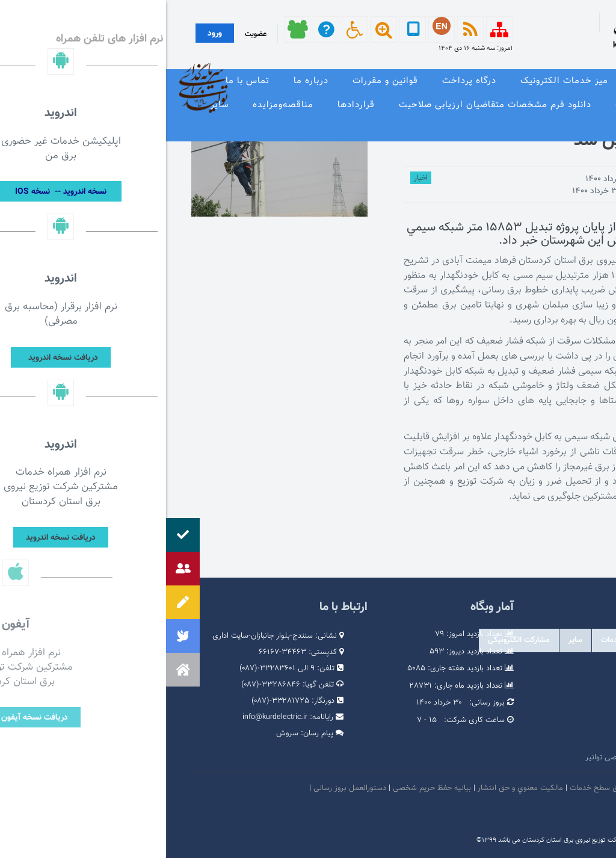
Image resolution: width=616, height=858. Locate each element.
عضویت (90, 34)
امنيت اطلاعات (512, 788)
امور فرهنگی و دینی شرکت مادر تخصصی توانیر (493, 758)
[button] (17, 670)
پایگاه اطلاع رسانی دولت (530, 721)
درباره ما (145, 81)
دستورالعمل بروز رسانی (184, 788)
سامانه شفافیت (567, 811)
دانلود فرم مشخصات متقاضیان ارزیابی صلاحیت (329, 105)
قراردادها (190, 105)
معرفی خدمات (495, 81)
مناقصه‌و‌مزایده (117, 105)
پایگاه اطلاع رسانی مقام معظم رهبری (509, 703)
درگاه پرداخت (303, 81)
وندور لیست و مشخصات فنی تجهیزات (526, 105)
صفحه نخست (576, 81)
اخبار (255, 178)
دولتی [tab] (573, 640)
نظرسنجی (584, 129)
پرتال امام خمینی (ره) (534, 685)
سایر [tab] (409, 640)
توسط (551, 179)
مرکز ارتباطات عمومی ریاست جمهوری (509, 667)
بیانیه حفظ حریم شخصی (266, 788)
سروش (121, 733)
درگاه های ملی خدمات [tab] (470, 640)
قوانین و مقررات (219, 81)
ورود (49, 34)
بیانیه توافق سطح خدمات (443, 788)
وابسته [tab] (534, 640)
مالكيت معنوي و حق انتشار (354, 788)
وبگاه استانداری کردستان (529, 739)
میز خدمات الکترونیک (398, 81)
